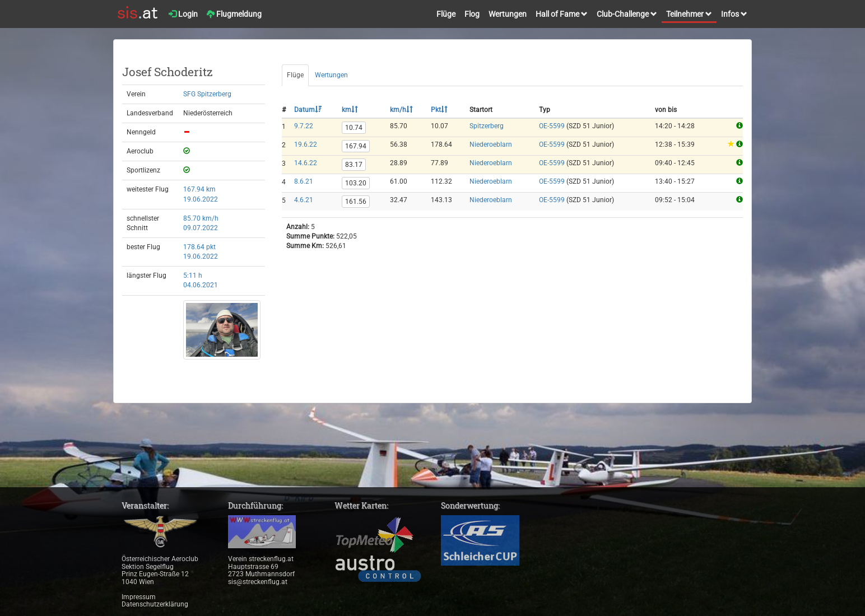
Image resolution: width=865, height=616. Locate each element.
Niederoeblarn (491, 144)
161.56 (356, 202)
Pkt (439, 110)
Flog (472, 14)
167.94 (356, 146)
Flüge (446, 14)
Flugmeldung (234, 14)
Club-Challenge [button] (627, 14)
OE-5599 (552, 126)
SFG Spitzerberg (207, 94)
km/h (401, 110)
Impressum (139, 597)
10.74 (354, 128)
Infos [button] (734, 14)
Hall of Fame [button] (562, 14)
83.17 (354, 165)
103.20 (356, 183)
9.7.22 (304, 126)
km (350, 110)
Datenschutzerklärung (155, 604)
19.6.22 (306, 144)
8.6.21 (304, 181)
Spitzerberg (487, 126)
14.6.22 (306, 163)
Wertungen (508, 14)
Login (183, 14)
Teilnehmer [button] (689, 14)
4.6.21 (304, 200)
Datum (308, 110)
